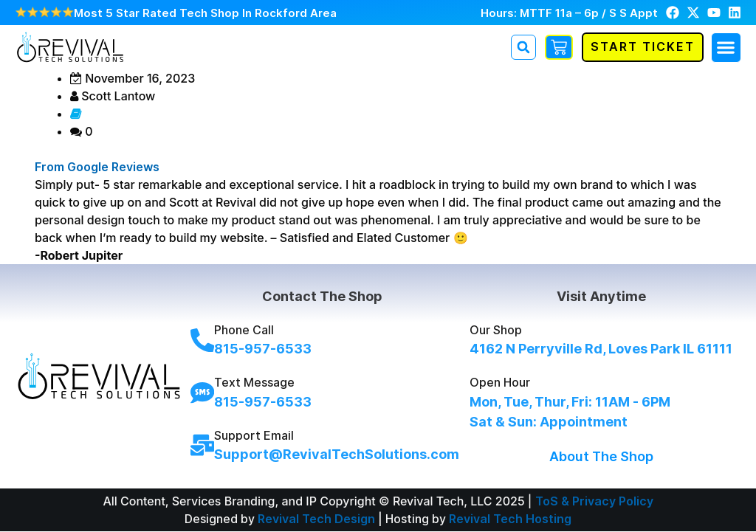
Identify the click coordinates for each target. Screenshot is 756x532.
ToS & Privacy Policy (594, 501)
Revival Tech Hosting (510, 519)
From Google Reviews (97, 167)
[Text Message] (202, 393)
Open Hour (500, 383)
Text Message (254, 383)
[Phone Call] (202, 340)
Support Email (254, 435)
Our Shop (496, 331)
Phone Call (244, 331)
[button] (726, 48)
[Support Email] (202, 445)
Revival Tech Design (316, 519)
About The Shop (601, 456)
